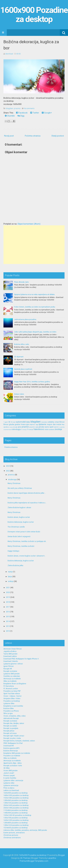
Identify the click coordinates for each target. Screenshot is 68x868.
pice (20, 427)
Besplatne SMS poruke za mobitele (17, 753)
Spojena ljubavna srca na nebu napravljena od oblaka (34, 294)
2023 (8, 466)
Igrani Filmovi (9, 666)
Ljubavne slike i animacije (13, 781)
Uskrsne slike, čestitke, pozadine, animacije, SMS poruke (25, 830)
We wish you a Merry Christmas (20, 488)
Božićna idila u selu (22, 344)
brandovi (44, 422)
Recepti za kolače (10, 671)
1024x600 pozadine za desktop (15, 828)
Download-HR (9, 746)
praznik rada (34, 427)
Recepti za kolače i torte (13, 766)
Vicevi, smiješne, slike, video (15, 716)
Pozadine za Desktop (12, 701)
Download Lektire (10, 656)
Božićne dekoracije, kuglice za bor (21, 522)
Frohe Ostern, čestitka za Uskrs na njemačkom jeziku (35, 307)
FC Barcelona (9, 686)
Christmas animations (12, 838)
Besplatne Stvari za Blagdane (15, 684)
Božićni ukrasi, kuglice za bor (19, 517)
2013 (8, 626)
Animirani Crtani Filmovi (13, 649)
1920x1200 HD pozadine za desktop (17, 815)
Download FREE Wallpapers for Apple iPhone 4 (21, 659)
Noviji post (9, 136)
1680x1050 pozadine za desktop (16, 795)
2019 (8, 597)
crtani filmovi (60, 422)
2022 (8, 471)
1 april (6, 422)
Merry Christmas (14, 483)
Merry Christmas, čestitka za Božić (21, 546)
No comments (29, 108)
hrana (23, 424)
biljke (28, 422)
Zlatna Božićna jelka (15, 566)
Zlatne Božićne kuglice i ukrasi (19, 508)
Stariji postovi (58, 136)
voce (47, 429)
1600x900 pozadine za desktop (15, 793)
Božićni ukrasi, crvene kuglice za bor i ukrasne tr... (27, 556)
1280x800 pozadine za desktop (15, 823)
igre (28, 424)
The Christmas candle (16, 527)
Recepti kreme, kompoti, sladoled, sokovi (19, 741)
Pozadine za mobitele (12, 756)
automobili (21, 422)
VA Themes (25, 858)
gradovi (18, 424)
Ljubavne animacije (11, 785)
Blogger (62, 855)
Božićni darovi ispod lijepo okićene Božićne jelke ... (27, 493)
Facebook (22, 113)
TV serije (30, 430)
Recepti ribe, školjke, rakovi (14, 723)
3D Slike (7, 768)
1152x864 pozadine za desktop (15, 810)
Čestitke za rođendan (12, 676)
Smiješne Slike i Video (12, 699)
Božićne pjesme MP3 (11, 748)
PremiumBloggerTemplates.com (34, 861)
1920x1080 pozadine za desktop (16, 798)
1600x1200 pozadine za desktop (16, 820)
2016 (8, 612)
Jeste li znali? (9, 773)
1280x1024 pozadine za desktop (16, 825)
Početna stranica (33, 136)
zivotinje (58, 429)
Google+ (47, 113)
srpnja (10, 572)
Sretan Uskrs (19, 394)
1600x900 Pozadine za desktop (34, 15)
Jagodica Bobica (10, 651)
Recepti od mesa (10, 733)
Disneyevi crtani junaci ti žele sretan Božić (24, 532)
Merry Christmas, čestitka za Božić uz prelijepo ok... (27, 541)
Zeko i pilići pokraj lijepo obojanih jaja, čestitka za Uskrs (35, 332)
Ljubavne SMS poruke (12, 674)
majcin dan (51, 424)
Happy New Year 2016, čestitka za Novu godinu (32, 382)
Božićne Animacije (11, 751)
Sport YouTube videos (12, 694)
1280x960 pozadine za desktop (15, 800)
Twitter (35, 113)
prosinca (11, 475)
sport (51, 427)
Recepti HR (8, 669)
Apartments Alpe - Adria (12, 763)
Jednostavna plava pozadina (25, 319)
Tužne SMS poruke (10, 654)
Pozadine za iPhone (11, 711)
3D (9, 422)
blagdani (10, 108)
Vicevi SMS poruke (10, 771)
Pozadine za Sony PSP (12, 691)
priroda (41, 427)
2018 (8, 602)
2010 (8, 631)
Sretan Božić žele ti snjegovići (19, 537)
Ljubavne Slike (9, 704)
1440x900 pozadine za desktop (15, 813)
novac (11, 427)
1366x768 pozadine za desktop (15, 818)
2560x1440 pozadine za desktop (16, 808)
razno (47, 427)
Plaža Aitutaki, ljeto (21, 282)
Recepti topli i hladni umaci (14, 736)
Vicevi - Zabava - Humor (12, 696)
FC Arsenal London (11, 689)
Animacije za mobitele (12, 679)
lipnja (10, 577)
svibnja (11, 581)
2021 (8, 588)
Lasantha (52, 858)
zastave (51, 430)
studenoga (12, 480)
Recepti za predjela (11, 728)
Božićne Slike (9, 708)
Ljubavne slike (9, 783)
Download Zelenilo (11, 661)
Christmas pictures (11, 835)
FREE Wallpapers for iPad (13, 743)
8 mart (13, 422)
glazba (12, 424)
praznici (17, 108)
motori (59, 424)
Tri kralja (24, 430)
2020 (8, 592)
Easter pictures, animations (14, 833)
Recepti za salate (10, 726)
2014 (8, 621)
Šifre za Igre (8, 713)
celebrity (51, 422)
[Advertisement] (34, 245)
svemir (56, 427)
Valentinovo (39, 429)
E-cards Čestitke (10, 778)
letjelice (32, 425)
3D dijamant (19, 357)
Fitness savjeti (9, 776)
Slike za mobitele (10, 681)
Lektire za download (11, 790)
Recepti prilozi (9, 731)
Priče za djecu (9, 788)
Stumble (10, 116)
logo (37, 425)
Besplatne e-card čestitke (13, 706)
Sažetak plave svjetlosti (23, 369)
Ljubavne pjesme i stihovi (13, 664)
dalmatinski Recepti (11, 718)
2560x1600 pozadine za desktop (16, 805)
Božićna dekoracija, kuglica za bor (21, 561)
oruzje (15, 427)
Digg (21, 116)
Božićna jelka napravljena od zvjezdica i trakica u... (27, 503)
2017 (8, 607)
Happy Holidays (13, 551)
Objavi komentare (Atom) (29, 224)
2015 (8, 617)
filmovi (6, 424)
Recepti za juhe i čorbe (12, 738)
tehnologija (16, 429)
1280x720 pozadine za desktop (15, 803)
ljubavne (43, 424)
